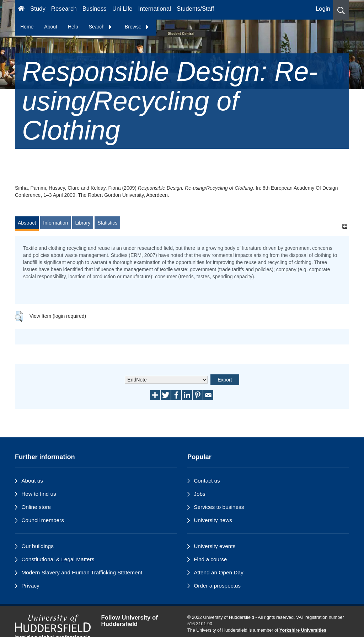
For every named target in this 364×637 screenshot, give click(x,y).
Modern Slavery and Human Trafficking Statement (82, 572)
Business (95, 9)
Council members (43, 520)
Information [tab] (55, 223)
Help (73, 27)
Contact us (207, 481)
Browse (137, 27)
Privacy (30, 586)
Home (27, 27)
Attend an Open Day (218, 572)
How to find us (39, 494)
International (155, 9)
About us (32, 481)
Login (323, 9)
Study (38, 9)
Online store (36, 507)
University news (213, 520)
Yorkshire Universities (303, 630)
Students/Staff (195, 9)
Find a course (210, 559)
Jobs (200, 494)
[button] (341, 10)
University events (215, 546)
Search (101, 27)
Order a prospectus (217, 586)
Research (64, 9)
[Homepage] (21, 10)
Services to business (219, 507)
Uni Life (122, 9)
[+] (345, 226)
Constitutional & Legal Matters (58, 559)
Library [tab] (83, 223)
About (51, 27)
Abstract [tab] (27, 223)
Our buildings (38, 546)
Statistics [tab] (107, 223)
